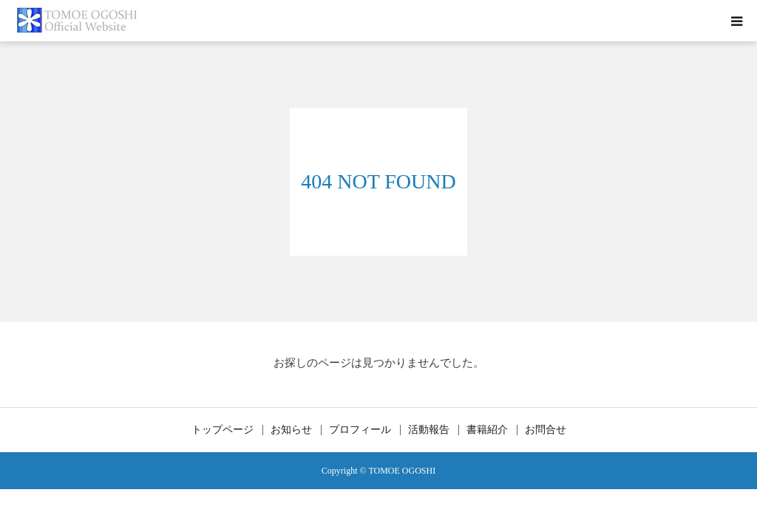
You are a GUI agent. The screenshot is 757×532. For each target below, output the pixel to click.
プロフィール (360, 430)
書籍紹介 (487, 430)
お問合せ (546, 430)
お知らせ (291, 430)
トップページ (223, 430)
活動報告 (429, 430)
